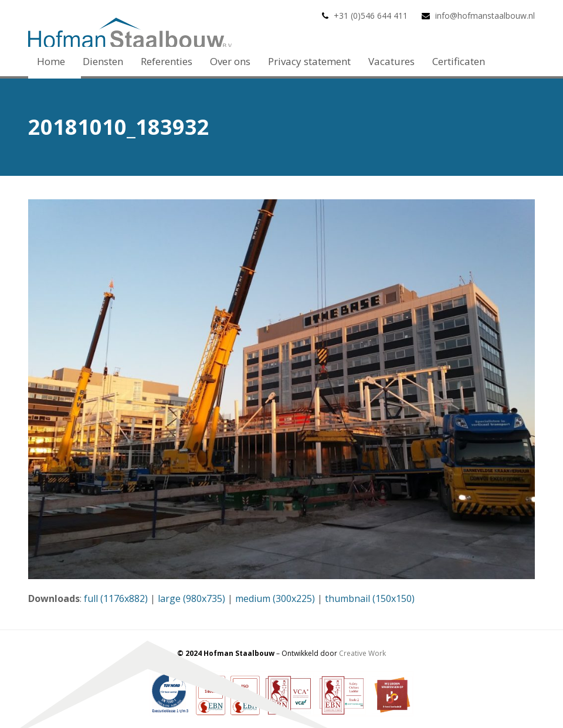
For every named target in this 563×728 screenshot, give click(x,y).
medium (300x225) (275, 598)
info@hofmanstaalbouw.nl (485, 16)
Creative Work (362, 653)
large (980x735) (191, 598)
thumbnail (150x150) (370, 598)
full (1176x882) (116, 598)
